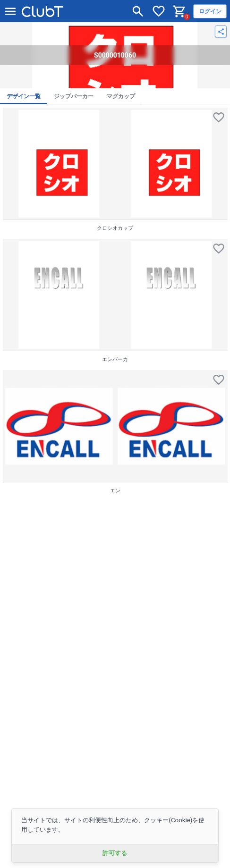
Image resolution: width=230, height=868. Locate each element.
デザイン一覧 (24, 96)
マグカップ (121, 96)
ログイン (210, 11)
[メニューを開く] (10, 11)
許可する (115, 853)
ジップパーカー (74, 96)
